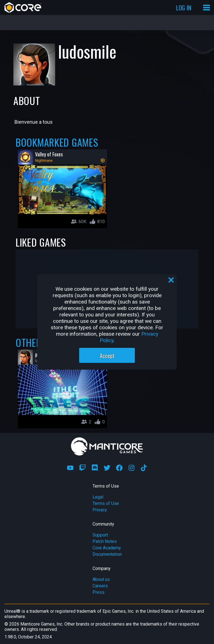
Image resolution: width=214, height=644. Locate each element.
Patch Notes (105, 541)
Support (100, 535)
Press (99, 592)
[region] (107, 322)
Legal (98, 497)
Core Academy (107, 548)
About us (101, 579)
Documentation (107, 554)
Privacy (100, 510)
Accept (107, 356)
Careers (100, 586)
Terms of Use (106, 503)
